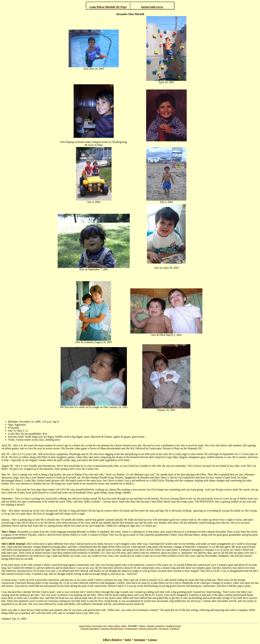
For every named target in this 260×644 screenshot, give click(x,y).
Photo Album (114, 626)
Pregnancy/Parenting (90, 629)
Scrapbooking (131, 629)
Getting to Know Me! (148, 629)
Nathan (142, 626)
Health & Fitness (174, 626)
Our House (164, 629)
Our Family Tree (100, 626)
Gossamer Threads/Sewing (112, 629)
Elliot (124, 626)
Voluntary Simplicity (156, 626)
